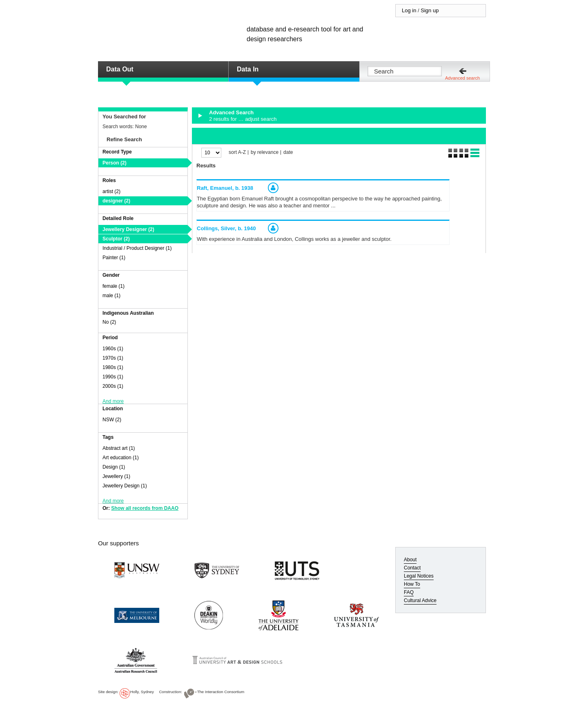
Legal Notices (419, 576)
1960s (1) (113, 349)
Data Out (120, 69)
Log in (409, 10)
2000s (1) (113, 386)
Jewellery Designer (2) (128, 229)
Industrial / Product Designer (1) (137, 248)
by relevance (265, 152)
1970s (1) (113, 358)
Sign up (430, 10)
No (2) (109, 322)
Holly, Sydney (142, 692)
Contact (412, 568)
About (410, 560)
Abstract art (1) (119, 448)
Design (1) (114, 467)
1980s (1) (113, 367)
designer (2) (116, 201)
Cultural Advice (420, 600)
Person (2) (115, 163)
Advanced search (462, 78)
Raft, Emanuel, (225, 188)
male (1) (111, 296)
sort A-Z (237, 152)
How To (412, 584)
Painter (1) (114, 258)
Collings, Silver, (226, 228)
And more (113, 401)
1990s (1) (113, 377)
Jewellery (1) (116, 476)
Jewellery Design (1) (125, 486)
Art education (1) (121, 458)
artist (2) (111, 191)
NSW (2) (112, 420)
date (288, 152)
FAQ (409, 592)
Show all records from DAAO (145, 508)
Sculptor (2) (116, 239)
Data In (248, 69)
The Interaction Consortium (221, 692)
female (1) (114, 286)
